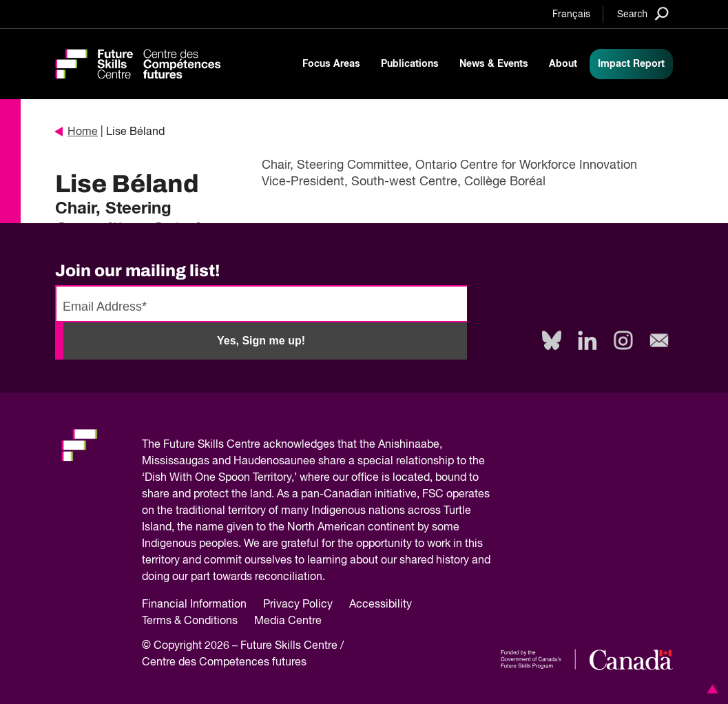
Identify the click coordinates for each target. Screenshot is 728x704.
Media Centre (288, 621)
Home (76, 132)
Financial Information (194, 605)
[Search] (643, 13)
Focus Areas (331, 64)
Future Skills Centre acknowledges (249, 445)
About (563, 64)
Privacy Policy (298, 605)
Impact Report (631, 64)
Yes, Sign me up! (261, 341)
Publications (410, 64)
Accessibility (381, 605)
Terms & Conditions (190, 621)
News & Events (494, 64)
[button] (710, 689)
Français (571, 14)
